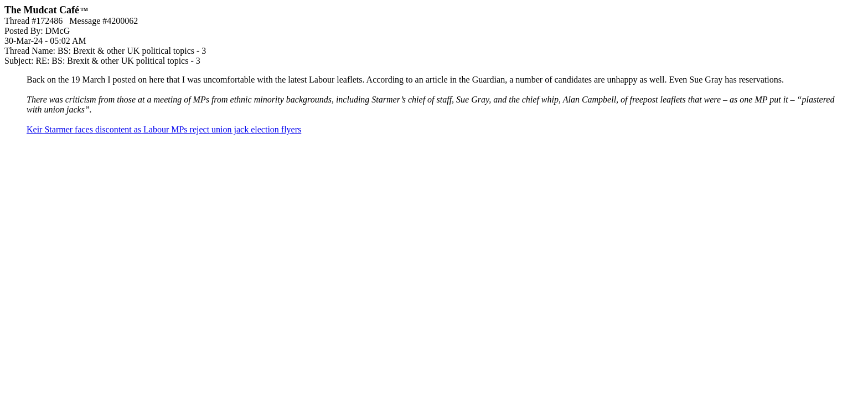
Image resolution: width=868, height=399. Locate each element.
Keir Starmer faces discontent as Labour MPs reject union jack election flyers (164, 129)
